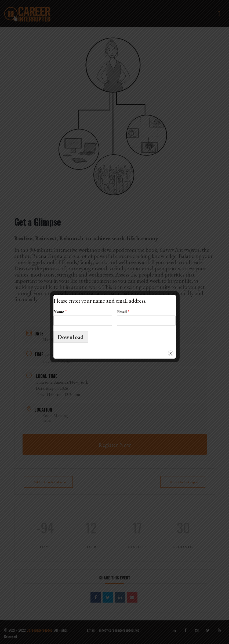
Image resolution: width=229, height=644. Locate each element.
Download (71, 337)
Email (123, 312)
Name (60, 312)
